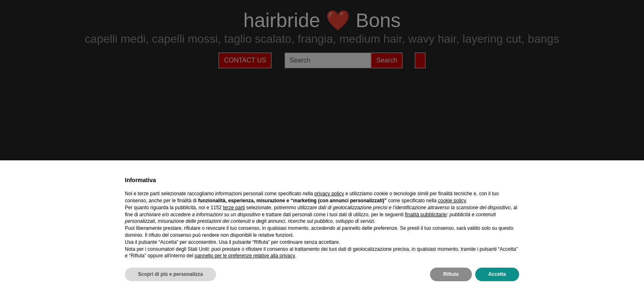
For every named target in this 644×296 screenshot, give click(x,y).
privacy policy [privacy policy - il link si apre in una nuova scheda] (329, 194)
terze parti (234, 208)
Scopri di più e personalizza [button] (170, 274)
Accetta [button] (497, 274)
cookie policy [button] (452, 201)
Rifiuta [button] (451, 274)
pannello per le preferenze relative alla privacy (245, 256)
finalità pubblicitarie (426, 215)
